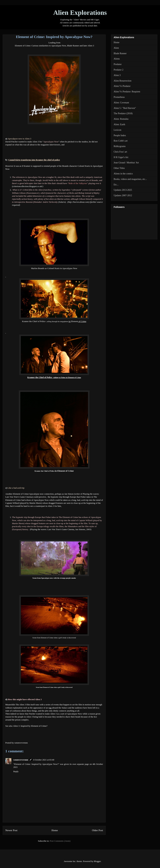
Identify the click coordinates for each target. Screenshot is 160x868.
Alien (116, 48)
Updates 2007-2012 (123, 195)
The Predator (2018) (123, 113)
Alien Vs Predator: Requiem (127, 92)
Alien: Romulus (121, 119)
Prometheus (119, 97)
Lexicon (117, 130)
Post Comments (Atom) (60, 841)
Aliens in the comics (123, 174)
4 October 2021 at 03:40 (44, 760)
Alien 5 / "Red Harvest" (125, 108)
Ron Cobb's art (121, 141)
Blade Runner (120, 53)
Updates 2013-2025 (123, 190)
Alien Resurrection (122, 81)
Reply (16, 771)
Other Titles (119, 168)
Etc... (116, 185)
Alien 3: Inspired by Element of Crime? (30, 726)
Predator (118, 64)
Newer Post (11, 830)
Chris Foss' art (120, 152)
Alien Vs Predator (122, 86)
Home (55, 830)
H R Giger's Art (121, 157)
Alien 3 (117, 75)
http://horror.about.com (78, 202)
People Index (120, 135)
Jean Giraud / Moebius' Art (126, 163)
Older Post (97, 830)
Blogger (97, 861)
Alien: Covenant (121, 103)
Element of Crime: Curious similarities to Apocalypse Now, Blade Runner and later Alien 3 (54, 46)
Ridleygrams (120, 146)
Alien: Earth (119, 124)
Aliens (117, 59)
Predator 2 (118, 70)
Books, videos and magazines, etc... (130, 179)
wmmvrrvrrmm (21, 760)
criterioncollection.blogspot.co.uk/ (28, 186)
